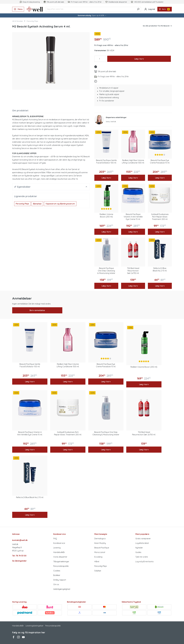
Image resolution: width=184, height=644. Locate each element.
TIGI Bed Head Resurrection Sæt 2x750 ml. (133, 271)
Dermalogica (100, 539)
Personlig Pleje (22, 204)
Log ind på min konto (145, 562)
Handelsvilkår (59, 552)
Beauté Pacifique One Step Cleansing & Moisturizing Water (106, 271)
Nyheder (139, 548)
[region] (51, 60)
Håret (97, 562)
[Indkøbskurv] (165, 9)
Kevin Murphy (100, 543)
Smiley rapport (60, 580)
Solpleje (98, 571)
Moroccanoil (100, 552)
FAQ (55, 539)
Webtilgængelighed (62, 589)
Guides (138, 552)
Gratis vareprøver (143, 539)
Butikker (57, 575)
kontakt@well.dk (20, 540)
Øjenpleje (37, 204)
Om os (56, 584)
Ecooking (98, 557)
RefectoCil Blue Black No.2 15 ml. (160, 269)
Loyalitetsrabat (142, 543)
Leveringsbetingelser (34, 626)
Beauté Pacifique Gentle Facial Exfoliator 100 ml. (106, 161)
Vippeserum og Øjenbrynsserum (60, 204)
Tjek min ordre (142, 557)
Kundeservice (59, 543)
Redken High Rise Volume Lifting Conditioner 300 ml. (133, 161)
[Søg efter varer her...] (91, 9)
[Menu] (18, 9)
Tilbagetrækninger (61, 562)
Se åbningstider (19, 561)
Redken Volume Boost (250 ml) (106, 215)
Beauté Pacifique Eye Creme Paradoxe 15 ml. (160, 161)
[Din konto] (150, 9)
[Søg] (138, 9)
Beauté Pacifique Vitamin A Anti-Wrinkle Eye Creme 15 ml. (133, 217)
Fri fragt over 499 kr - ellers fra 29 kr (111, 45)
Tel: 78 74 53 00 (19, 556)
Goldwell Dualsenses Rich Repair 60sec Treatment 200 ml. (160, 217)
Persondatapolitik (61, 566)
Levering (57, 548)
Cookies (57, 571)
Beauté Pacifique (102, 548)
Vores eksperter (60, 557)
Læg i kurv (139, 59)
